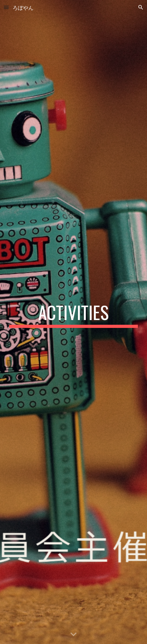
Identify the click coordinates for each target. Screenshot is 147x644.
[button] (6, 7)
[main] (73, 315)
